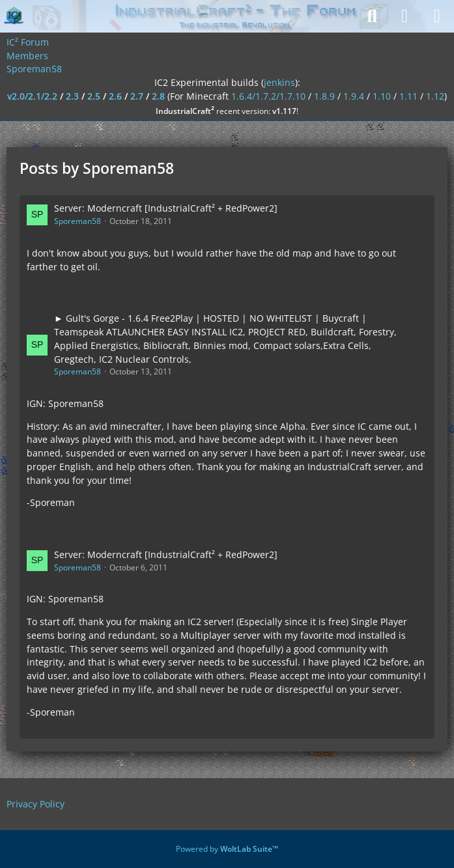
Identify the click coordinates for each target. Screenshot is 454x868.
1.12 (435, 96)
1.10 (382, 96)
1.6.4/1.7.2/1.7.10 (268, 96)
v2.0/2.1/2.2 (32, 96)
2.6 (115, 96)
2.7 (137, 96)
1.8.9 (324, 96)
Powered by (227, 849)
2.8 (158, 96)
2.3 (72, 96)
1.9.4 (354, 96)
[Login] (404, 16)
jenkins (279, 82)
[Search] (372, 16)
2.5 (94, 96)
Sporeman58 (78, 221)
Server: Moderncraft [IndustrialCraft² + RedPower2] (166, 208)
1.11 (408, 96)
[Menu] (437, 16)
